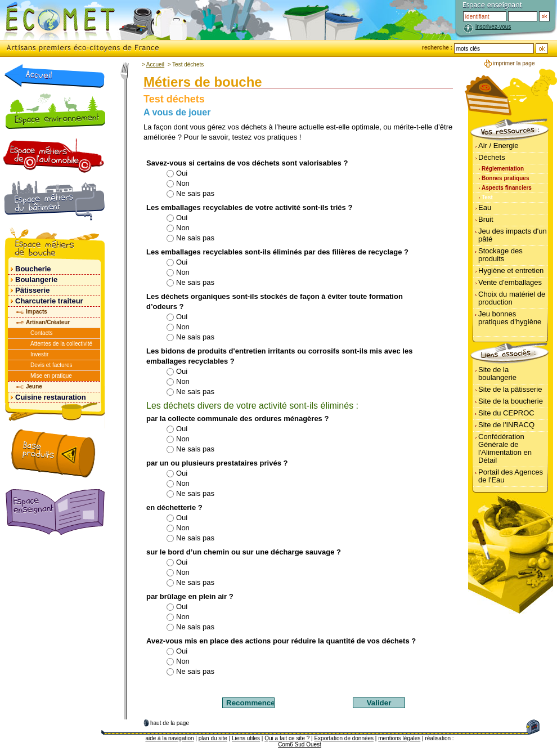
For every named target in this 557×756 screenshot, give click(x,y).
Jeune (34, 386)
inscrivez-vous (493, 27)
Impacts (37, 312)
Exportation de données (344, 738)
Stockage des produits (500, 255)
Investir (39, 354)
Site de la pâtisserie (510, 389)
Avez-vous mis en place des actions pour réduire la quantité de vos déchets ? (281, 641)
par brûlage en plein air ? (190, 596)
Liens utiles (246, 738)
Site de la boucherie (511, 401)
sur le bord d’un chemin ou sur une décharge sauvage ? (244, 552)
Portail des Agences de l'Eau (511, 476)
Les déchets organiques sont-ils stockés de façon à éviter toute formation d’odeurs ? (275, 301)
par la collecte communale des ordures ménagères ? (237, 419)
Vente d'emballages (510, 282)
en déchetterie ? (174, 507)
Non (178, 183)
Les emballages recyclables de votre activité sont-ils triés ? (249, 207)
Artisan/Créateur (48, 322)
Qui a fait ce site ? (287, 738)
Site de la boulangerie (497, 373)
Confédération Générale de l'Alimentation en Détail (505, 448)
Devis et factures (51, 365)
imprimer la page (514, 63)
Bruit (486, 219)
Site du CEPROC (506, 413)
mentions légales (399, 738)
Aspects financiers (507, 188)
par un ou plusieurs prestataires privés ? (217, 463)
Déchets (492, 157)
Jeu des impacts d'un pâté (513, 235)
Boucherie (33, 269)
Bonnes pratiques (505, 178)
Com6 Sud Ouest (300, 744)
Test (487, 197)
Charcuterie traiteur (49, 301)
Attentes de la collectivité (61, 344)
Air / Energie (498, 146)
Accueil (155, 64)
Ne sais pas (190, 193)
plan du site (213, 738)
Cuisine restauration (51, 397)
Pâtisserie (32, 290)
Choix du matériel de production (512, 298)
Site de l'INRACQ (506, 425)
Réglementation (503, 169)
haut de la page (170, 723)
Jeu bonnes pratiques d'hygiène (510, 318)
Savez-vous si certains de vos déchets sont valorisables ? (247, 163)
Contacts (41, 333)
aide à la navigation (169, 738)
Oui (177, 173)
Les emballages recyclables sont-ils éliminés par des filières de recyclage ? (277, 252)
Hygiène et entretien (511, 270)
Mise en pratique (51, 376)
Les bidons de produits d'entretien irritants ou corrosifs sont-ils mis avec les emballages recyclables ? (279, 356)
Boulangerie (36, 279)
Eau (485, 207)
